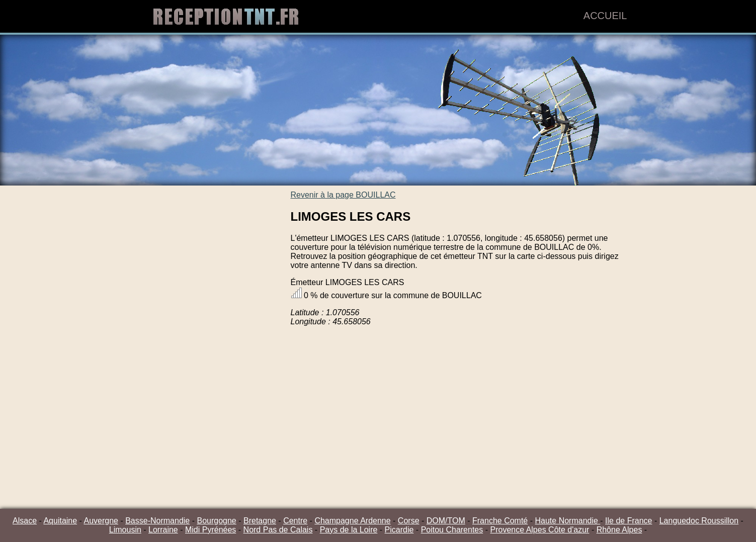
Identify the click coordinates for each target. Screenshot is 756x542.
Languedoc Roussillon (699, 521)
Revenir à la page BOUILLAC (343, 195)
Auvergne (101, 521)
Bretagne (260, 521)
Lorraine (163, 530)
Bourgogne (216, 521)
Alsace (25, 521)
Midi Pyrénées (211, 530)
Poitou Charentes (452, 530)
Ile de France (628, 521)
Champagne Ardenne (352, 521)
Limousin (125, 530)
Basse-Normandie (157, 521)
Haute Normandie (567, 521)
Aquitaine (60, 521)
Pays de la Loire (349, 530)
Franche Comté (500, 521)
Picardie (399, 530)
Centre (295, 521)
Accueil (605, 16)
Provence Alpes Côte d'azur (539, 530)
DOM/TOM (446, 521)
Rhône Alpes (619, 530)
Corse (409, 521)
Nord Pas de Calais (278, 530)
